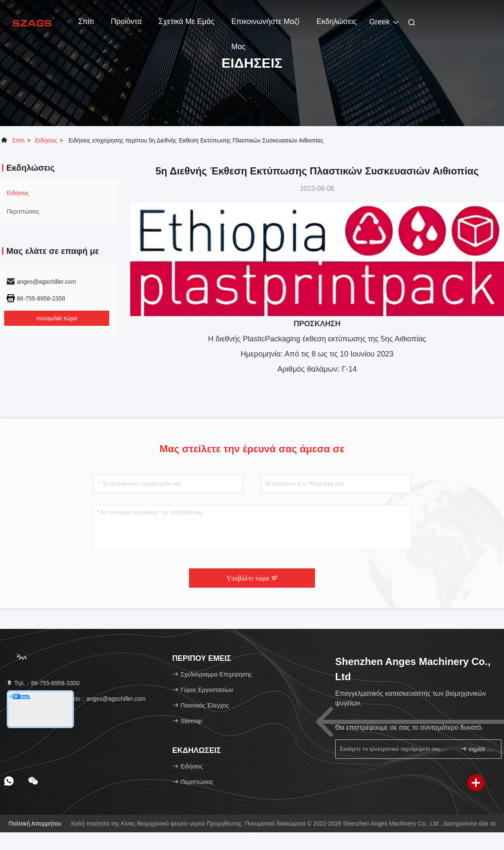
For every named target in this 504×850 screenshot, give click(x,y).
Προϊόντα (126, 21)
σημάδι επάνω (477, 749)
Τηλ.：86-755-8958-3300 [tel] (43, 683)
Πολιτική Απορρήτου (35, 824)
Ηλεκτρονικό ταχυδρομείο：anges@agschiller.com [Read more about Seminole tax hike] (76, 699)
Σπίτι (86, 21)
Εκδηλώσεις (337, 21)
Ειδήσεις (46, 140)
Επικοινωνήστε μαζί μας (265, 26)
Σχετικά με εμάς (186, 21)
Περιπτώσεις (23, 211)
